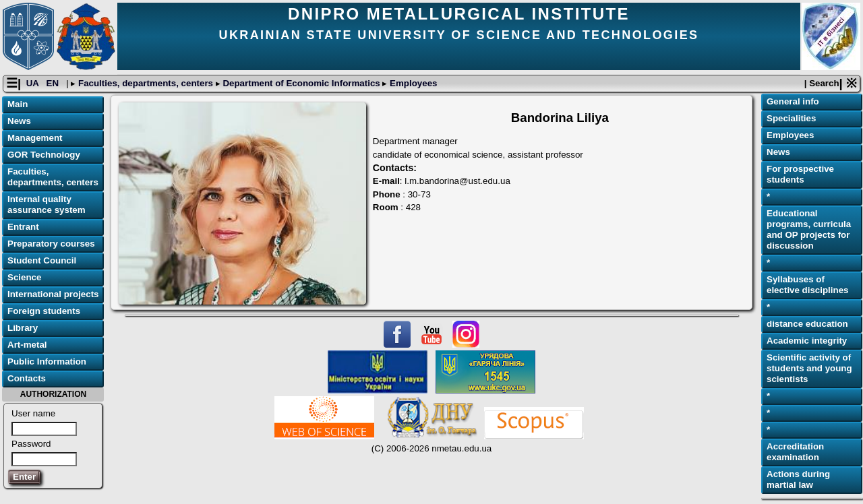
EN (54, 83)
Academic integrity (807, 341)
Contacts (27, 378)
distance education (807, 324)
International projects (53, 294)
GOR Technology (44, 155)
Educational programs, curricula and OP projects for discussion (809, 229)
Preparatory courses (51, 244)
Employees (412, 83)
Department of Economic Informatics (302, 83)
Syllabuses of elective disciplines (808, 285)
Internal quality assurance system (47, 204)
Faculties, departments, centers (145, 83)
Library (23, 328)
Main (18, 104)
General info (793, 101)
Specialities (791, 118)
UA (34, 83)
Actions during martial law (798, 479)
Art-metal (27, 345)
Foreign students (44, 311)
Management (35, 138)
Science (24, 277)
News (19, 121)
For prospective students (800, 174)
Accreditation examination (795, 452)
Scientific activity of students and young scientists (809, 368)
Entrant (23, 227)
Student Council (42, 260)
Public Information (47, 361)
